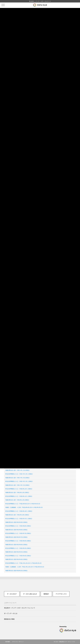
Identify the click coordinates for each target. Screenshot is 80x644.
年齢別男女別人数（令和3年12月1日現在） (18, 492)
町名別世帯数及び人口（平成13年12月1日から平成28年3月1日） (24, 563)
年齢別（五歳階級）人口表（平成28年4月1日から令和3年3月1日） (24, 507)
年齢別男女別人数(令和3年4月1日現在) (16, 559)
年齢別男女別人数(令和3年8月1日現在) (16, 530)
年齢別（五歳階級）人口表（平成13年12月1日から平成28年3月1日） (25, 567)
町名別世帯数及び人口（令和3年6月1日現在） (19, 541)
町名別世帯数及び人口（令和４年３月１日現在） (19, 481)
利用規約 (8, 642)
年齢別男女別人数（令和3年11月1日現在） (18, 500)
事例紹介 (46, 594)
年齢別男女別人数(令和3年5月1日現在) (16, 552)
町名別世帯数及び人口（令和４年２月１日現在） (19, 474)
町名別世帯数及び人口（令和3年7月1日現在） (19, 533)
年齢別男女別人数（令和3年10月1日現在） (18, 515)
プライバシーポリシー (18, 642)
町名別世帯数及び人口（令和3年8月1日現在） (19, 526)
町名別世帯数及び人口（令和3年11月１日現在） (19, 496)
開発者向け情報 (9, 619)
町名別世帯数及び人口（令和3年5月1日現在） (19, 548)
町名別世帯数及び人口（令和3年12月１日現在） (19, 489)
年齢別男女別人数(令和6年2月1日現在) (16, 571)
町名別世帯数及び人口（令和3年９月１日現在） (19, 519)
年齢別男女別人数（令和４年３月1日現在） (18, 485)
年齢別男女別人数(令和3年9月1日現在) (16, 522)
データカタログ (12, 594)
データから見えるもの (30, 594)
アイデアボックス (61, 594)
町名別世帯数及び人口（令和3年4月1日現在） (19, 556)
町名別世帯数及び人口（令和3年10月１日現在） (19, 511)
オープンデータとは (11, 613)
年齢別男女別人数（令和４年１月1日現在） (18, 470)
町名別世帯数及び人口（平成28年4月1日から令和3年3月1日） (23, 504)
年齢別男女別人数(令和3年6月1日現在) (16, 545)
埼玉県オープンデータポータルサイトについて (20, 608)
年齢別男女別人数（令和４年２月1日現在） (18, 478)
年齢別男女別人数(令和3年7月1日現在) (16, 537)
